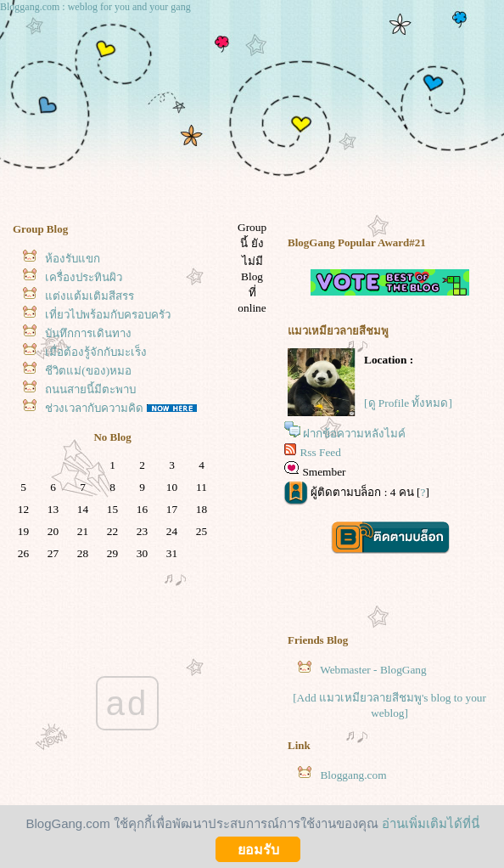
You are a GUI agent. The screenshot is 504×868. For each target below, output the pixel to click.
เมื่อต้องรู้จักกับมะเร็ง (96, 352)
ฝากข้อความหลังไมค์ (354, 434)
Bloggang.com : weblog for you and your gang (95, 7)
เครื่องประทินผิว (84, 277)
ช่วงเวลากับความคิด (94, 408)
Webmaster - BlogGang (373, 670)
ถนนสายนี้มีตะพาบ (90, 389)
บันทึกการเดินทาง (88, 333)
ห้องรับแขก (73, 259)
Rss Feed (320, 452)
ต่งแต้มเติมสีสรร (90, 296)
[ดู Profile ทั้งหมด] (408, 403)
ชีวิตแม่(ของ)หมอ (88, 371)
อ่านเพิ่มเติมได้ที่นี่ (431, 823)
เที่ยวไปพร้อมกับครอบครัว (108, 315)
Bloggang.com (353, 775)
